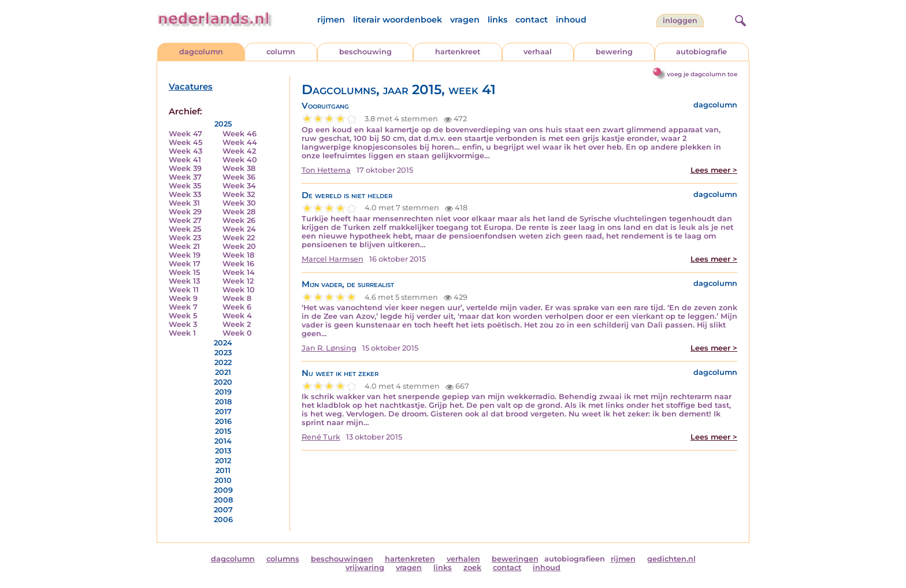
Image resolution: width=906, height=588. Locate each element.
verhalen (463, 559)
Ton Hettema (326, 170)
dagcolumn (201, 52)
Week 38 (239, 168)
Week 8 (237, 298)
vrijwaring (365, 567)
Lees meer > (714, 170)
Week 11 (184, 290)
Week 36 (239, 177)
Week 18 (238, 255)
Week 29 (185, 212)
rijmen (331, 20)
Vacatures (191, 87)
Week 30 (239, 203)
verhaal (538, 52)
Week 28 (239, 212)
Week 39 (185, 168)
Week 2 (237, 324)
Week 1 (182, 333)
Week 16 (238, 264)
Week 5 (183, 316)
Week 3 (183, 324)
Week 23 (185, 238)
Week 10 (239, 290)
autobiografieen (575, 559)
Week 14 (239, 272)
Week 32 (239, 194)
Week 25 (185, 229)
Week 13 (184, 281)
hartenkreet (458, 52)
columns (283, 559)
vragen (465, 20)
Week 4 (237, 316)
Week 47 (185, 134)
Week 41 (185, 160)
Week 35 (185, 186)
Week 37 (185, 177)
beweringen (515, 559)
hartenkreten (410, 559)
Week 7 (183, 307)
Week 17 (185, 264)
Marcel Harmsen (333, 259)
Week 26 (239, 220)
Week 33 (185, 194)
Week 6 (237, 307)
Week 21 (184, 246)
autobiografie (701, 52)
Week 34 (239, 186)
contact (532, 20)
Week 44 (240, 142)
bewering (614, 52)
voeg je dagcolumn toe (702, 74)
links (497, 20)
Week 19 (185, 255)
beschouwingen (342, 559)
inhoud (571, 20)
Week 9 (183, 298)
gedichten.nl (671, 559)
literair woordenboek (398, 20)
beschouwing (365, 52)
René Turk (321, 437)
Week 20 (239, 246)
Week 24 (239, 229)
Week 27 (185, 220)
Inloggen (680, 21)
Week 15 (184, 272)
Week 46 (240, 134)
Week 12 (238, 281)
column (281, 52)
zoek (472, 567)
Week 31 (184, 203)
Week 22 (239, 238)
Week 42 (239, 151)
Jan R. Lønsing (329, 348)
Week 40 (240, 160)
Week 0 (237, 333)
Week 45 (185, 142)
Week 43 (185, 151)
